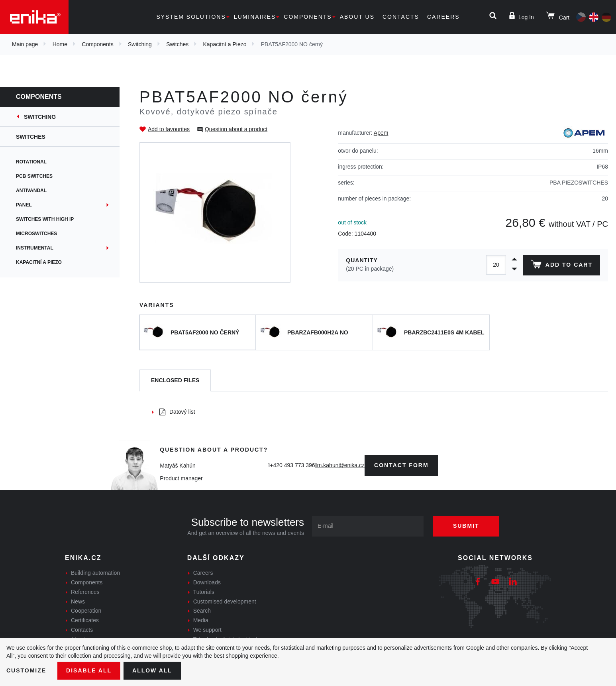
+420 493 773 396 (292, 465)
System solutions (191, 17)
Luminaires (255, 17)
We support (207, 630)
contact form (401, 465)
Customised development (225, 601)
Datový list (177, 412)
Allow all (152, 670)
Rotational (31, 162)
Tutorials (204, 592)
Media (201, 620)
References (85, 592)
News (78, 601)
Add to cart (562, 266)
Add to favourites (169, 129)
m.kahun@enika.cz (341, 465)
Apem (381, 133)
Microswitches (36, 234)
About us (357, 17)
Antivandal (31, 191)
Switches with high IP (45, 219)
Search (202, 611)
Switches (177, 44)
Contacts (401, 17)
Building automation (95, 573)
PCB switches (34, 176)
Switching (140, 44)
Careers (443, 17)
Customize (26, 670)
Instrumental (35, 248)
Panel (24, 205)
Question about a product (236, 129)
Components (308, 17)
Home (60, 44)
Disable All (89, 670)
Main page (25, 44)
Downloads (207, 582)
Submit (466, 526)
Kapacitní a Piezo (225, 44)
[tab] (175, 380)
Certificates (85, 620)
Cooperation (86, 611)
